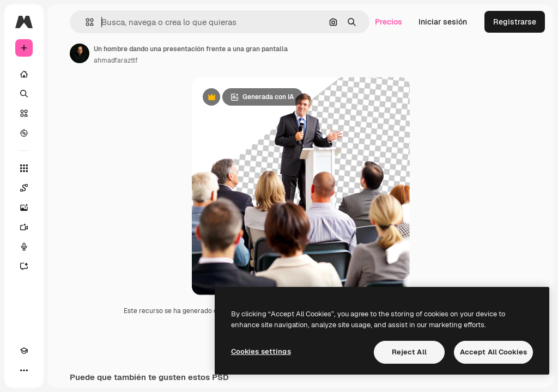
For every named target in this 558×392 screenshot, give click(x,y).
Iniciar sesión (443, 22)
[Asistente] (24, 266)
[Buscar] (24, 94)
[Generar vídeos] (24, 227)
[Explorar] (24, 133)
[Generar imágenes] (24, 207)
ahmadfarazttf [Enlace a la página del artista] (116, 60)
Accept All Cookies (493, 352)
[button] (85, 22)
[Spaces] (24, 188)
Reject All (409, 352)
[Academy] (24, 351)
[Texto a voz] (24, 247)
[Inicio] (24, 74)
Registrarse (515, 22)
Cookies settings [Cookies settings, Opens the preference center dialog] (261, 351)
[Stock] (24, 113)
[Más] (24, 370)
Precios (389, 22)
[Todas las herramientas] (24, 168)
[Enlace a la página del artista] (80, 53)
